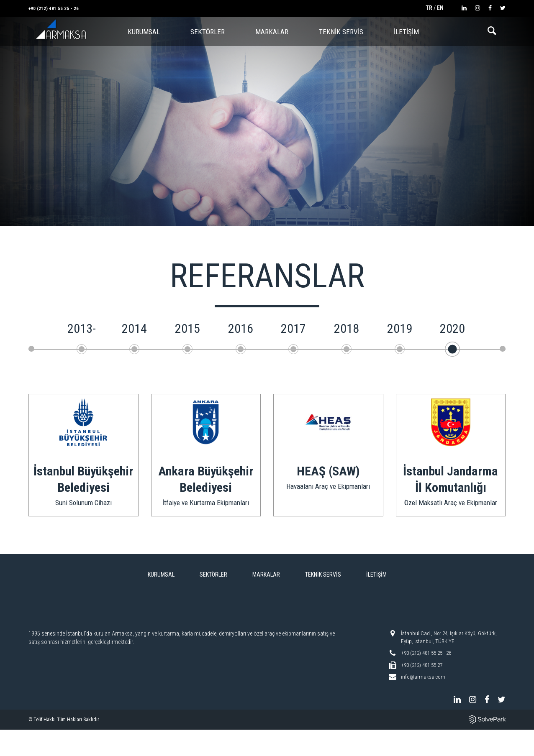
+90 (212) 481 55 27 (422, 665)
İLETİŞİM (406, 32)
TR (429, 8)
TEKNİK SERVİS (341, 32)
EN (440, 8)
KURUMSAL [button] (144, 32)
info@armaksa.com (423, 677)
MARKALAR (272, 32)
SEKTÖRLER (208, 32)
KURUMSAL (161, 575)
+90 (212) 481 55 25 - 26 (54, 9)
